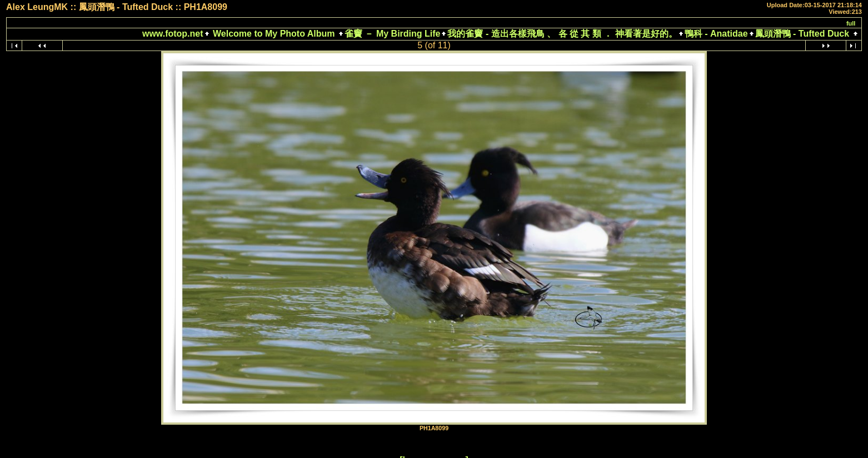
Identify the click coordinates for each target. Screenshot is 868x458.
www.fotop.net (173, 34)
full (851, 23)
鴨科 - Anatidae (716, 34)
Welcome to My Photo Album (274, 34)
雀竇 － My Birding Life (392, 34)
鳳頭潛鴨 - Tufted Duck (802, 34)
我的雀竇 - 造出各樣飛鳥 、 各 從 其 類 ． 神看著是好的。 (562, 34)
